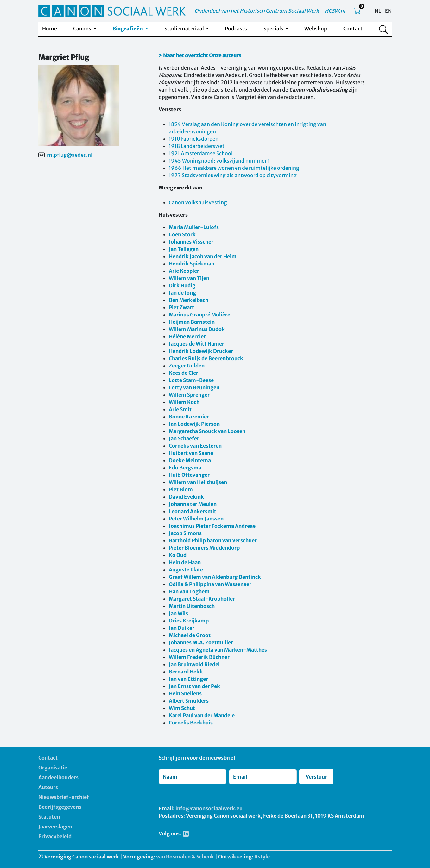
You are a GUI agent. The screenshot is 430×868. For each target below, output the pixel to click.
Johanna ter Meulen (193, 504)
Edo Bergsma (185, 468)
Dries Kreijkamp (189, 621)
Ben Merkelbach (189, 300)
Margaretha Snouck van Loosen (207, 431)
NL (378, 11)
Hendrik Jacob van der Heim (203, 256)
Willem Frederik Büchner (199, 657)
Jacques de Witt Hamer (196, 344)
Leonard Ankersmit (193, 511)
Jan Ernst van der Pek (194, 686)
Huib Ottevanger (189, 475)
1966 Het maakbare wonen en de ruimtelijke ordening (234, 168)
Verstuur (316, 777)
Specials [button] (274, 29)
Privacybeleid (55, 836)
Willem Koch (184, 402)
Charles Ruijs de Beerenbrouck (206, 358)
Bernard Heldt (186, 672)
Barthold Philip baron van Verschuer (213, 540)
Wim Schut (182, 708)
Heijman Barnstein (192, 322)
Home (50, 29)
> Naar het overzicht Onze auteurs (200, 55)
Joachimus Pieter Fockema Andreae (212, 526)
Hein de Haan (185, 562)
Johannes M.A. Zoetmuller (201, 642)
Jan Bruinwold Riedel (194, 664)
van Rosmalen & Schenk (185, 857)
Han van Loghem (189, 591)
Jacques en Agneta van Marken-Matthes (218, 650)
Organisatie (53, 768)
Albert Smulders (189, 701)
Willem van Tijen (189, 278)
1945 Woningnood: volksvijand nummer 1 (219, 161)
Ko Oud (178, 555)
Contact (353, 29)
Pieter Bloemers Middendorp (204, 548)
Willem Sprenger (189, 395)
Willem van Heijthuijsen (198, 482)
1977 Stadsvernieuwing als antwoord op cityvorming (233, 175)
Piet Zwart (181, 307)
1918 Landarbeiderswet (197, 146)
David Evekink (186, 497)
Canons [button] (83, 29)
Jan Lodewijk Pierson (194, 424)
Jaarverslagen (55, 827)
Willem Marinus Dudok (197, 329)
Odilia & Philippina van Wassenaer (210, 584)
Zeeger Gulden (187, 366)
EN (388, 11)
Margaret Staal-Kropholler (202, 599)
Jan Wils (178, 613)
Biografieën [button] (128, 29)
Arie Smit (180, 409)
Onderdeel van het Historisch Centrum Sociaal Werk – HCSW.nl (270, 11)
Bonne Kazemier (189, 417)
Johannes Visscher (191, 242)
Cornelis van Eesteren (195, 446)
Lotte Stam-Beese (191, 380)
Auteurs (48, 787)
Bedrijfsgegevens (60, 807)
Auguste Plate (186, 570)
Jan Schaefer (184, 438)
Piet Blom (181, 489)
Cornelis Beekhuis (191, 723)
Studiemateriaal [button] (185, 29)
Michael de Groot (190, 635)
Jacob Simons (185, 533)
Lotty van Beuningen (194, 387)
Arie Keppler (184, 271)
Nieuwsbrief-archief (64, 797)
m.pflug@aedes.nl (70, 155)
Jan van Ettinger (188, 679)
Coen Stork (182, 234)
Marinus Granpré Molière (199, 315)
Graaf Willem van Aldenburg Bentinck (215, 577)
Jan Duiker (182, 628)
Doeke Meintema (190, 460)
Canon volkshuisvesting (198, 202)
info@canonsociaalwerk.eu (209, 808)
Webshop (316, 29)
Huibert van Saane (191, 453)
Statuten (49, 817)
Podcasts (236, 29)
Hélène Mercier (187, 336)
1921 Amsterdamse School (201, 153)
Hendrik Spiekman (192, 264)
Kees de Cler (183, 373)
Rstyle (262, 857)
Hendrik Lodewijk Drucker (201, 351)
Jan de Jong (182, 293)
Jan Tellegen (184, 249)
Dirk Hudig (182, 285)
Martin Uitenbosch (192, 606)
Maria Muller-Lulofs (194, 227)
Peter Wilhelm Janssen (196, 519)
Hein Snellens (185, 693)
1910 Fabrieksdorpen (194, 139)
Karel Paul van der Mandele (202, 715)
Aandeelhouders (58, 777)
